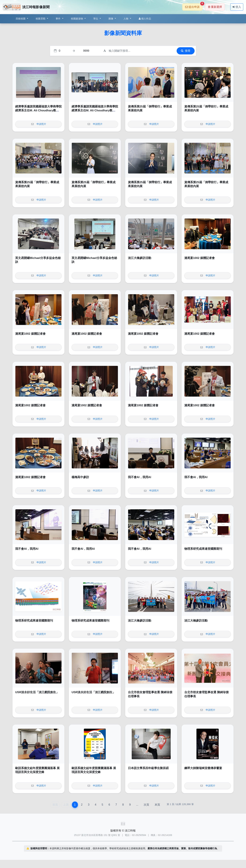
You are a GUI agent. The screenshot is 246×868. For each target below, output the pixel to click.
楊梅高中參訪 (80, 477)
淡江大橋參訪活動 (140, 258)
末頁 (157, 805)
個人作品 (145, 19)
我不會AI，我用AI (140, 477)
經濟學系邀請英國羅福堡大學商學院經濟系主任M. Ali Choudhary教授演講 (38, 111)
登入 (237, 7)
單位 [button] (96, 19)
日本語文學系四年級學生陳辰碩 (148, 768)
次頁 (146, 805)
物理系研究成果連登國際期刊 (203, 549)
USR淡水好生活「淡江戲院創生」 (37, 692)
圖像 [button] (111, 19)
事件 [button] (59, 19)
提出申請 (194, 6)
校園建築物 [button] (77, 19)
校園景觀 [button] (41, 19)
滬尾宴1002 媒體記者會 (200, 258)
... (137, 805)
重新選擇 (215, 7)
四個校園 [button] (21, 19)
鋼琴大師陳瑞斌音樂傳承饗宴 (203, 768)
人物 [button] (126, 19)
